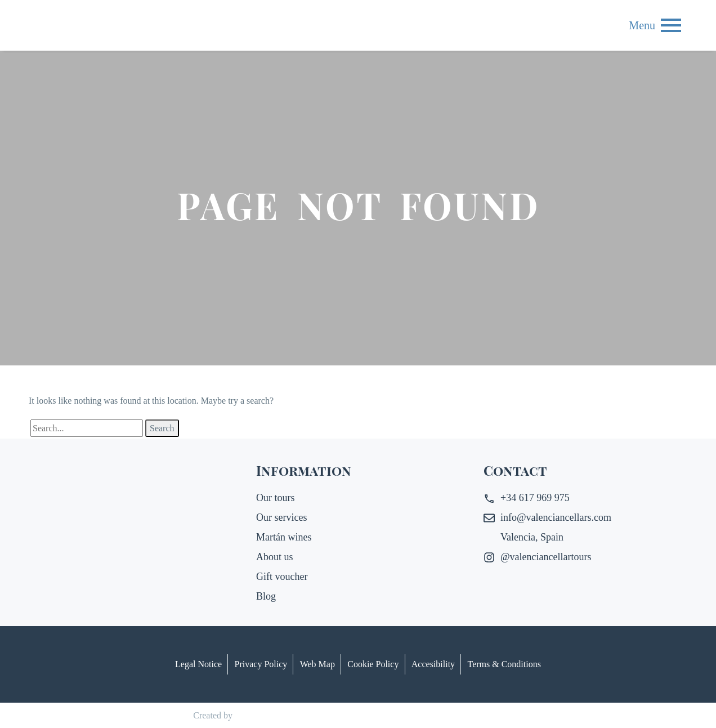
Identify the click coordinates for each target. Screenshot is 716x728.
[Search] (87, 428)
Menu (671, 25)
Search (162, 428)
